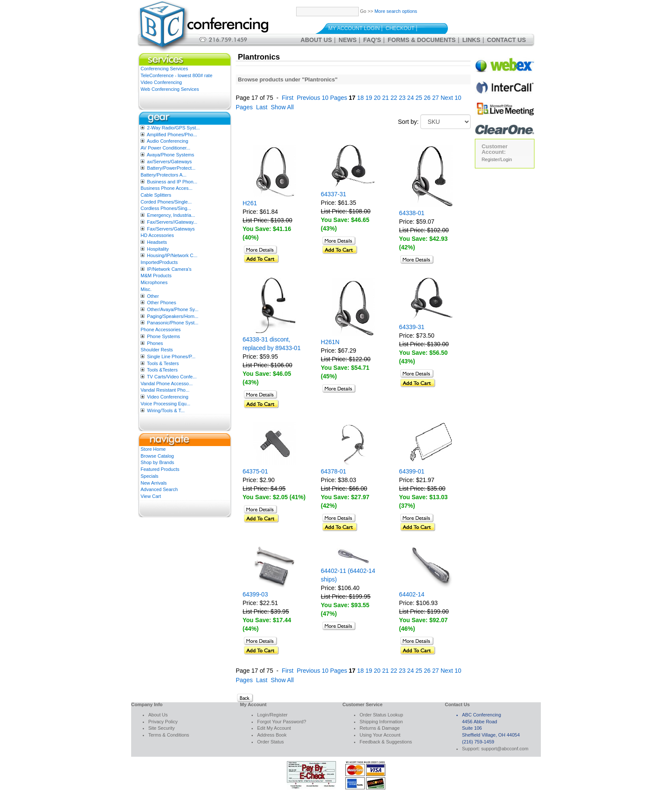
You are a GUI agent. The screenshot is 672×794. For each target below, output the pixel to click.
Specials (150, 476)
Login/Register (272, 715)
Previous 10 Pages (322, 98)
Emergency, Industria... (171, 215)
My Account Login (354, 28)
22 (394, 98)
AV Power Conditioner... (165, 148)
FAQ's (372, 40)
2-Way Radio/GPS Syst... (173, 128)
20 (377, 98)
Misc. (146, 289)
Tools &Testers (162, 370)
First (287, 98)
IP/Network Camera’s (169, 269)
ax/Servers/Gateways (169, 162)
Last (261, 107)
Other (153, 296)
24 (411, 98)
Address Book (272, 735)
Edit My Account (274, 728)
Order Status (270, 742)
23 (402, 98)
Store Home (153, 449)
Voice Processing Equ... (165, 404)
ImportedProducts (159, 262)
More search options (396, 11)
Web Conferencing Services (170, 89)
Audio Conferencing (167, 141)
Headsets (157, 242)
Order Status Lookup (381, 715)
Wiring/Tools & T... (166, 410)
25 (419, 98)
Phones (155, 343)
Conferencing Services (164, 69)
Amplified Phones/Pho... (172, 135)
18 (360, 98)
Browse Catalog (157, 456)
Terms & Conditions (169, 735)
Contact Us (506, 40)
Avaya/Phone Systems (170, 155)
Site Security (162, 728)
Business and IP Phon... (172, 182)
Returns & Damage (380, 728)
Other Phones (162, 303)
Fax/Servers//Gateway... (172, 222)
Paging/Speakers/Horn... (173, 316)
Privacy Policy (163, 722)
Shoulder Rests (157, 350)
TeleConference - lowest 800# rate (177, 75)
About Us (316, 40)
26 (427, 98)
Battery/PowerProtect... (171, 168)
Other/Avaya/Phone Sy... (173, 309)
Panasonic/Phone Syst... (173, 323)
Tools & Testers (163, 363)
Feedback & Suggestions (386, 742)
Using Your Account (380, 735)
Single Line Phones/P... (171, 357)
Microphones (154, 282)
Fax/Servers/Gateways (171, 229)
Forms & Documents (422, 40)
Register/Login (497, 159)
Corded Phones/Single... (166, 202)
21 (386, 98)
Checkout (400, 28)
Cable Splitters (156, 195)
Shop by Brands (157, 462)
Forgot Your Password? (282, 722)
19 (369, 98)
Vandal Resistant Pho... (165, 390)
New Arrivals (154, 483)
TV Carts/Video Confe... (172, 377)
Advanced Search (159, 489)
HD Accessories (157, 235)
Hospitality (158, 249)
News (348, 40)
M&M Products (156, 276)
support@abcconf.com (505, 749)
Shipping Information (381, 722)
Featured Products (160, 469)
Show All (282, 107)
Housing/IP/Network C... (172, 255)
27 (436, 98)
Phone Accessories (161, 330)
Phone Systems (163, 336)
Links (471, 40)
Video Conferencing (161, 82)
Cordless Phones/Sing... (166, 208)
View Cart (151, 496)
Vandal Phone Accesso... (167, 384)
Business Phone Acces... (166, 188)
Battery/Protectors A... (163, 175)
